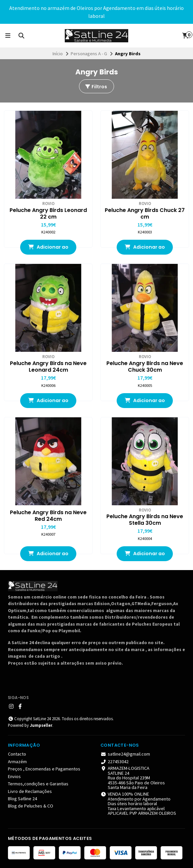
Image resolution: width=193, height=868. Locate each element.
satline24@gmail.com (125, 754)
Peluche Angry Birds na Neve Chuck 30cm (145, 367)
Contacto (17, 754)
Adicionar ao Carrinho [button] (48, 249)
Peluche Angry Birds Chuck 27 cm (145, 214)
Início (58, 54)
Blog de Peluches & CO (31, 806)
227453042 (115, 762)
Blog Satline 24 (22, 799)
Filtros (96, 87)
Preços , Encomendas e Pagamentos (44, 769)
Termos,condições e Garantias (38, 784)
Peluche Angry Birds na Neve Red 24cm (48, 516)
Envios (14, 776)
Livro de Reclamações (30, 791)
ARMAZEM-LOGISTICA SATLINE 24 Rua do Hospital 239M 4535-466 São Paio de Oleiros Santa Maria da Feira (133, 778)
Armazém (17, 762)
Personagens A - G (89, 54)
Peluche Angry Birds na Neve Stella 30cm (145, 520)
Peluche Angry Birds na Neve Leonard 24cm (48, 367)
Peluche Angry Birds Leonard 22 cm (48, 214)
